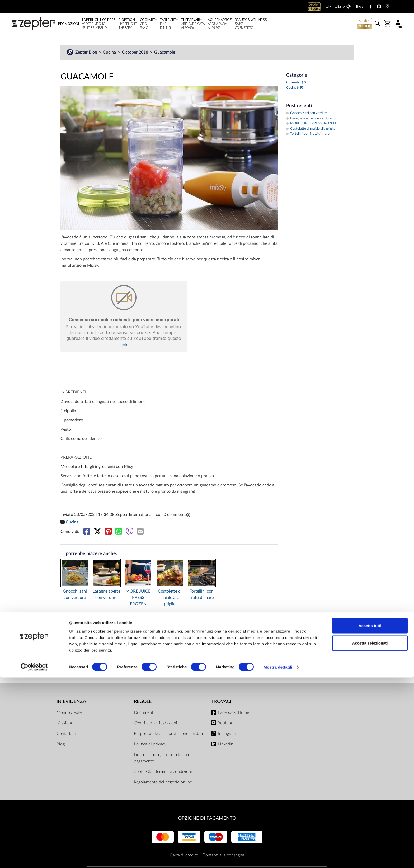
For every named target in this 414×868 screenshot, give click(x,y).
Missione (65, 725)
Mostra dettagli (278, 858)
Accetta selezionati (370, 834)
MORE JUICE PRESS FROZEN (138, 599)
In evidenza (71, 703)
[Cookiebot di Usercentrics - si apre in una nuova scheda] (34, 858)
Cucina (110, 54)
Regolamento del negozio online (163, 784)
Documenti (144, 714)
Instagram (227, 735)
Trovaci (221, 703)
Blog (61, 746)
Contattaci (66, 735)
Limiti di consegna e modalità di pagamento (163, 759)
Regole (143, 703)
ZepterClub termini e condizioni (163, 773)
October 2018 (136, 54)
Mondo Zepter (70, 714)
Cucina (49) (295, 89)
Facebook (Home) (234, 714)
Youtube (226, 725)
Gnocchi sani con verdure (75, 596)
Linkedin (226, 746)
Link (123, 346)
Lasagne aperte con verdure (107, 596)
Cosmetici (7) (296, 84)
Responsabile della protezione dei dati (168, 735)
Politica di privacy (150, 746)
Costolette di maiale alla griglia (170, 599)
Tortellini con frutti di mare (201, 596)
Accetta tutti (370, 816)
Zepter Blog (87, 54)
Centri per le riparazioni (156, 725)
